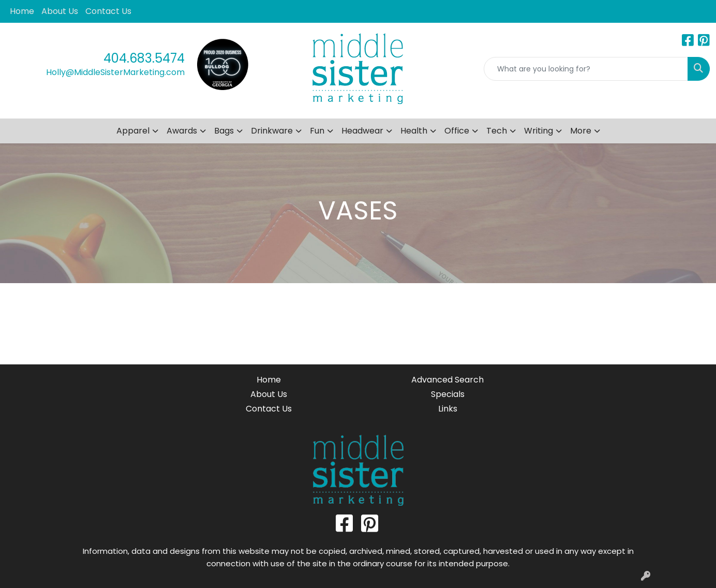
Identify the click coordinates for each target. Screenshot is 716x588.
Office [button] (457, 131)
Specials (448, 394)
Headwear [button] (362, 131)
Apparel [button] (133, 131)
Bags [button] (224, 131)
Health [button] (414, 131)
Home (22, 11)
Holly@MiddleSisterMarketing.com (115, 72)
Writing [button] (539, 131)
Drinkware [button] (272, 131)
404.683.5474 (144, 58)
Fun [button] (317, 131)
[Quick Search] (586, 69)
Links (448, 409)
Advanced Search (448, 380)
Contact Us (108, 11)
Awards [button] (182, 131)
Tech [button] (497, 131)
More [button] (581, 131)
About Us (60, 11)
